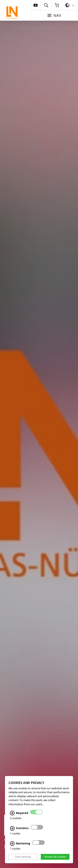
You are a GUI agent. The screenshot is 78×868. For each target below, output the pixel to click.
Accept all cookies (55, 857)
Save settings (23, 857)
